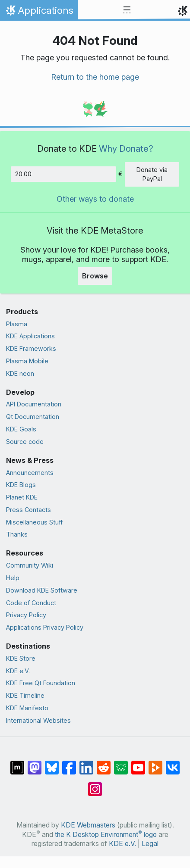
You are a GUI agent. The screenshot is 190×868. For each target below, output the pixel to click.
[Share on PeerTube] (155, 763)
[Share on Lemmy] (121, 763)
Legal (150, 844)
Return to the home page (95, 77)
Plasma (17, 324)
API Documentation (34, 404)
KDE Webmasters (88, 825)
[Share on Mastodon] (35, 763)
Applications (39, 12)
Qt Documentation (33, 417)
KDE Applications (30, 336)
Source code (25, 442)
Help (13, 578)
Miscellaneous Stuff (34, 522)
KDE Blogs (21, 485)
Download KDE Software (42, 590)
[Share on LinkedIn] (86, 763)
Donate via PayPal (152, 174)
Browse (95, 276)
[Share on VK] (173, 763)
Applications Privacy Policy (45, 627)
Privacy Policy (26, 615)
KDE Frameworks (31, 348)
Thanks (17, 534)
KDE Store (21, 658)
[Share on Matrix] (17, 763)
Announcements (30, 473)
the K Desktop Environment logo (106, 835)
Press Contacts (28, 510)
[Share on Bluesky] (52, 763)
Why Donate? (126, 148)
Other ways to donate (95, 199)
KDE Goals (21, 429)
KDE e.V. (18, 671)
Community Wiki (30, 565)
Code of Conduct (31, 603)
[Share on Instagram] (95, 785)
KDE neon (20, 373)
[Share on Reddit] (104, 763)
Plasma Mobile (27, 361)
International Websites (38, 720)
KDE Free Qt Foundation (41, 683)
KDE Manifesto (27, 708)
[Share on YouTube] (138, 763)
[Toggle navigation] (127, 10)
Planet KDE (22, 497)
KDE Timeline (25, 695)
